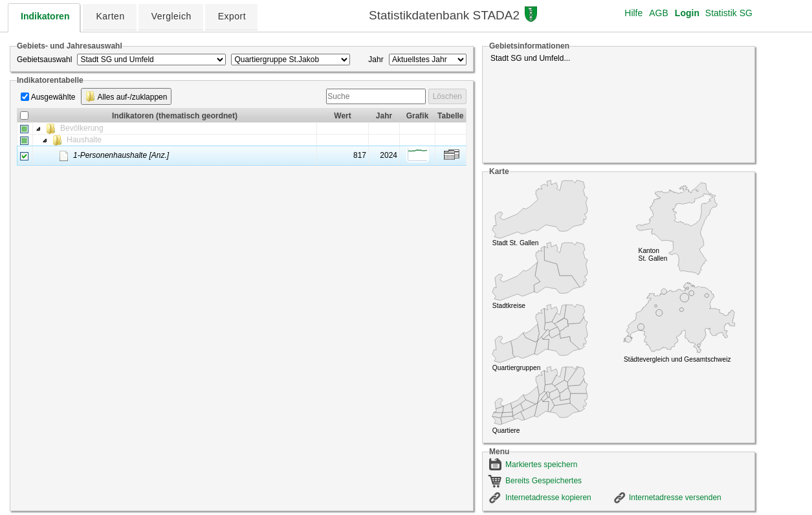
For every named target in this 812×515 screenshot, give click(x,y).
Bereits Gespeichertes (543, 481)
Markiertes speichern (541, 465)
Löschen (447, 96)
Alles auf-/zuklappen (126, 96)
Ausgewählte (53, 97)
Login (687, 13)
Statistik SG (729, 13)
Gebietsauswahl (44, 60)
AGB (659, 13)
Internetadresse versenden (675, 498)
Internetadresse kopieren (548, 498)
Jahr (376, 60)
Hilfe (633, 13)
